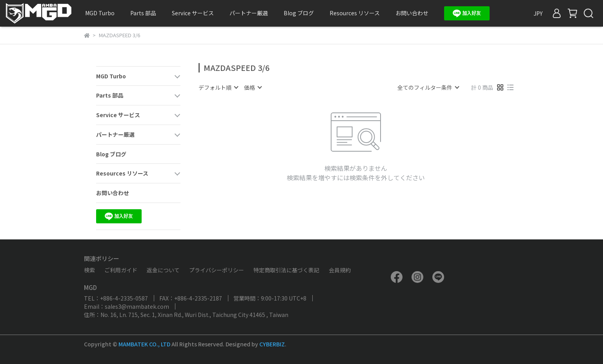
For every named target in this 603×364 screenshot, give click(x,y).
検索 (89, 270)
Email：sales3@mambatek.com (127, 306)
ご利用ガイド (121, 270)
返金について (163, 270)
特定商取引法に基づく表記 (286, 270)
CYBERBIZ (272, 344)
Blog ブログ (299, 13)
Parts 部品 (143, 13)
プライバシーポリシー (217, 270)
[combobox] (218, 87)
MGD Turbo (100, 13)
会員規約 (340, 270)
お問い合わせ (412, 13)
